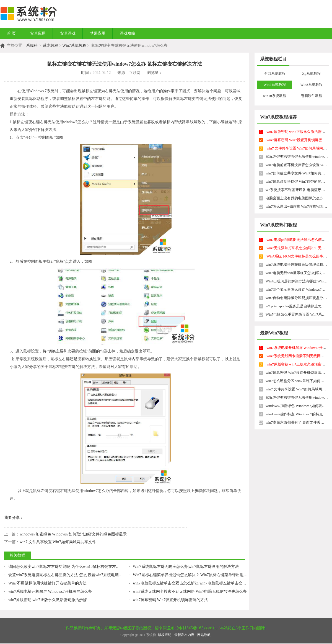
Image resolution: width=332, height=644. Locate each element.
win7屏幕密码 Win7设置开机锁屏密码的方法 (168, 600)
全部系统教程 (275, 74)
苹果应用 (98, 33)
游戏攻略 (128, 33)
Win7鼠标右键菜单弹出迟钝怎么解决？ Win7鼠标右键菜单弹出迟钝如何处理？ (198, 575)
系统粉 (32, 46)
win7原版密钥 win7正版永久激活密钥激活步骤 (46, 600)
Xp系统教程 (312, 74)
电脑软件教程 (312, 96)
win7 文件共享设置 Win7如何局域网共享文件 (50, 542)
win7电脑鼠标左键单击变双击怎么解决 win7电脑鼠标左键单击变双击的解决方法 (199, 583)
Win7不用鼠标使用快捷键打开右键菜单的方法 (45, 583)
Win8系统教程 (311, 85)
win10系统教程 (275, 96)
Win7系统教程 (74, 46)
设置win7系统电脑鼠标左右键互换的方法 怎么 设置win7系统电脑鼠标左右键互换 (75, 575)
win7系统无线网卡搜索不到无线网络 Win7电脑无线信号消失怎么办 (188, 592)
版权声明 (165, 635)
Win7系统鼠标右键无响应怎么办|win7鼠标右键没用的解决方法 (184, 567)
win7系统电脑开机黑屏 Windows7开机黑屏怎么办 (48, 592)
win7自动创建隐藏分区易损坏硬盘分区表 (298, 298)
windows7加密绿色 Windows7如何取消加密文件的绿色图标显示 (65, 534)
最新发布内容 (184, 635)
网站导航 (204, 635)
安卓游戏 (68, 33)
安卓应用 (38, 33)
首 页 (11, 33)
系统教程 (50, 46)
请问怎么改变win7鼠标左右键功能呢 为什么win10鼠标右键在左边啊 (64, 567)
